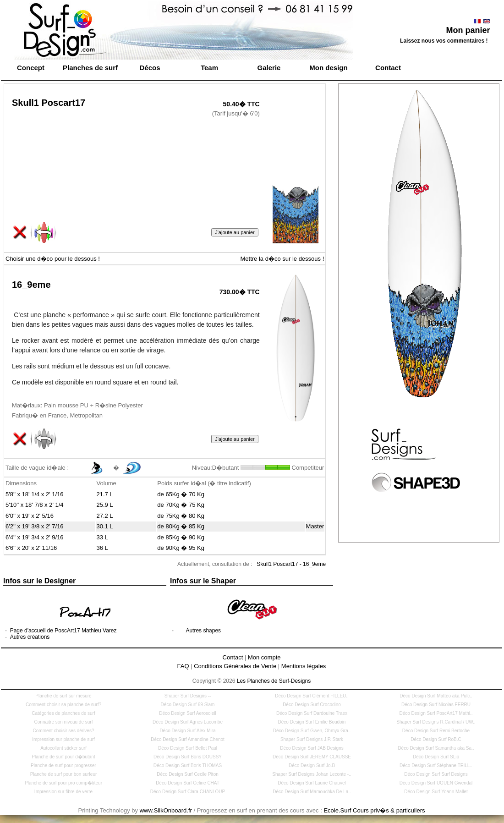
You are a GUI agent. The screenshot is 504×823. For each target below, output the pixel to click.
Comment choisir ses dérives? (64, 731)
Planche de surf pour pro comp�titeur (63, 783)
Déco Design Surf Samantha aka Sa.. (436, 748)
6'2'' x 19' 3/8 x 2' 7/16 (35, 526)
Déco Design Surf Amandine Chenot (188, 739)
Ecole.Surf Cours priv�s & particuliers (374, 810)
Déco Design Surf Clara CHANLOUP (188, 792)
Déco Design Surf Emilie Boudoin (312, 722)
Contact (388, 68)
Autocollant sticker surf (63, 748)
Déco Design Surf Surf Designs (436, 774)
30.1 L (104, 526)
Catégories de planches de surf (63, 713)
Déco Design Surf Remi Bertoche (436, 731)
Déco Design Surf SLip (436, 757)
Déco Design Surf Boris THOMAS (188, 765)
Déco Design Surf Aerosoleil (188, 713)
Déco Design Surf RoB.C (436, 739)
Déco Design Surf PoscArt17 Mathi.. (436, 713)
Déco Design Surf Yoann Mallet (436, 792)
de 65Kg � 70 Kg (181, 494)
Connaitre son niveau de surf (64, 722)
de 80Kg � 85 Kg (181, 526)
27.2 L (104, 516)
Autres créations (30, 637)
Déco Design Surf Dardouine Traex (312, 713)
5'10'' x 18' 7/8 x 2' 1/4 (35, 505)
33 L (102, 537)
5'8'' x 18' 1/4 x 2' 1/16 (35, 494)
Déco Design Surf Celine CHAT (188, 783)
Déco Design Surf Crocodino (312, 705)
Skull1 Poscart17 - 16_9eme (291, 564)
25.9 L (104, 505)
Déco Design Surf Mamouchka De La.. (312, 792)
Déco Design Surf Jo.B (312, 765)
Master (315, 526)
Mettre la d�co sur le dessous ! (282, 259)
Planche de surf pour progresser (63, 765)
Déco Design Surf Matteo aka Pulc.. (436, 696)
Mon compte (264, 657)
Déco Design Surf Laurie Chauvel (312, 783)
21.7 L (104, 494)
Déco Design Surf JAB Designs (312, 748)
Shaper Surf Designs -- (188, 696)
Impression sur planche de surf (63, 739)
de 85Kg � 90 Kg (181, 537)
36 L (102, 548)
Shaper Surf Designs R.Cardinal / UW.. (436, 722)
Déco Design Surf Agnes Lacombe (188, 722)
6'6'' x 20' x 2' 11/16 (31, 548)
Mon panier (468, 30)
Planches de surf (90, 68)
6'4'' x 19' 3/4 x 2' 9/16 (35, 537)
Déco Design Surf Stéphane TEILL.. (436, 765)
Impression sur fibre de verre (63, 792)
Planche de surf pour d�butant (63, 757)
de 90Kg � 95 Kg (181, 548)
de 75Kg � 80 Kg (181, 516)
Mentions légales (304, 666)
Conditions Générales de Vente (235, 666)
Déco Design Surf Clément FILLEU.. (312, 696)
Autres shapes (203, 631)
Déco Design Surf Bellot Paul (188, 748)
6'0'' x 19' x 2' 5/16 (30, 516)
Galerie (269, 68)
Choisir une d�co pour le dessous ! (53, 259)
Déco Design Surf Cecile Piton (188, 774)
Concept (31, 68)
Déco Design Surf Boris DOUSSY (188, 757)
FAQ (183, 666)
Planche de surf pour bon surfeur (64, 774)
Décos (150, 68)
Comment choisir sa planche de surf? (63, 705)
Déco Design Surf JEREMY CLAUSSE (312, 757)
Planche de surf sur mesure (63, 696)
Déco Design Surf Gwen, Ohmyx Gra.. (312, 731)
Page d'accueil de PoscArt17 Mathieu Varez (63, 631)
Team (209, 68)
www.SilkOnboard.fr (166, 810)
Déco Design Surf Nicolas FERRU (436, 705)
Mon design (328, 68)
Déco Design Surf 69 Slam (188, 705)
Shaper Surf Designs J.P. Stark (312, 739)
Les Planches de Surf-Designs (274, 681)
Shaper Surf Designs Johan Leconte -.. (312, 774)
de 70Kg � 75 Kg (181, 505)
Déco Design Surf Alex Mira (187, 731)
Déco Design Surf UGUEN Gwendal (436, 783)
